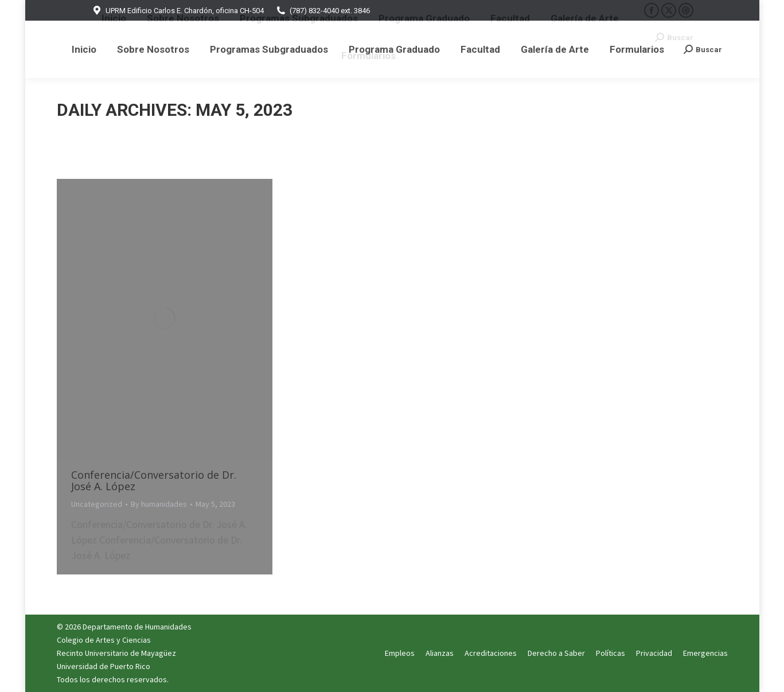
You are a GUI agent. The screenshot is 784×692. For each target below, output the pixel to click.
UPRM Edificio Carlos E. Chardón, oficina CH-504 (178, 11)
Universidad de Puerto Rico (104, 666)
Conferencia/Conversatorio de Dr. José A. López (154, 480)
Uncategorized (97, 504)
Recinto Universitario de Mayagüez (116, 653)
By (159, 504)
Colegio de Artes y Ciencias (104, 640)
